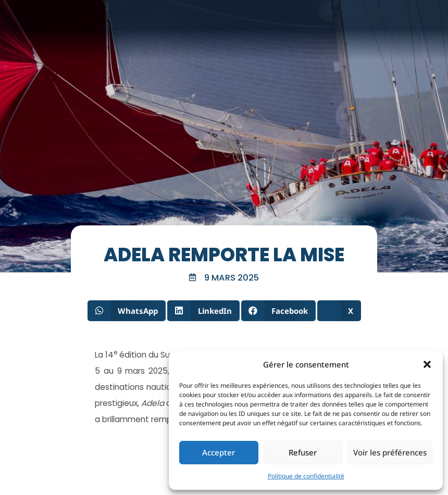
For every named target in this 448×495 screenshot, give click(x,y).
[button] (427, 364)
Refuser (303, 452)
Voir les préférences (390, 452)
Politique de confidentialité (306, 476)
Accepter (219, 452)
